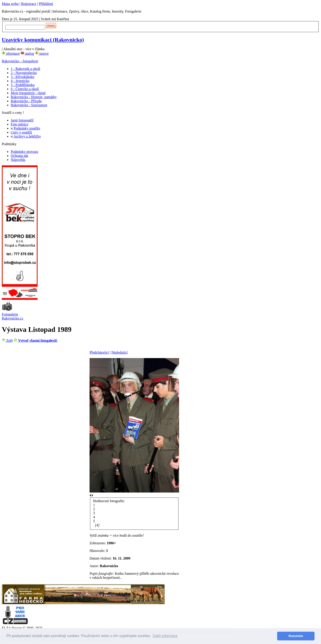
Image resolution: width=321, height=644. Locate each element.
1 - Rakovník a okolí (26, 69)
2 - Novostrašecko (24, 73)
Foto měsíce (19, 124)
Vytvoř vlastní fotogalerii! (35, 340)
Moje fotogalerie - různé (28, 93)
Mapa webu (10, 4)
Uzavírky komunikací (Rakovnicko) (43, 40)
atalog (27, 53)
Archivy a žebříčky (27, 136)
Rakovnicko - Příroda (26, 101)
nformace (11, 53)
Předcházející (99, 352)
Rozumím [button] (296, 636)
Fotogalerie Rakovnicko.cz (13, 316)
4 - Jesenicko (20, 81)
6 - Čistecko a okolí (25, 89)
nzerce (42, 53)
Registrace (29, 4)
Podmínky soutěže (27, 128)
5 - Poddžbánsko (23, 85)
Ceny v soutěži (21, 132)
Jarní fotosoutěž (22, 120)
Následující (119, 352)
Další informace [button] (165, 636)
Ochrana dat (19, 156)
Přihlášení (46, 4)
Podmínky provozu (24, 152)
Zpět (7, 340)
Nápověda (18, 160)
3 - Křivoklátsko (22, 77)
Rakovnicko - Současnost (29, 105)
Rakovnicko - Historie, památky (34, 97)
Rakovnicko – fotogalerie (20, 61)
